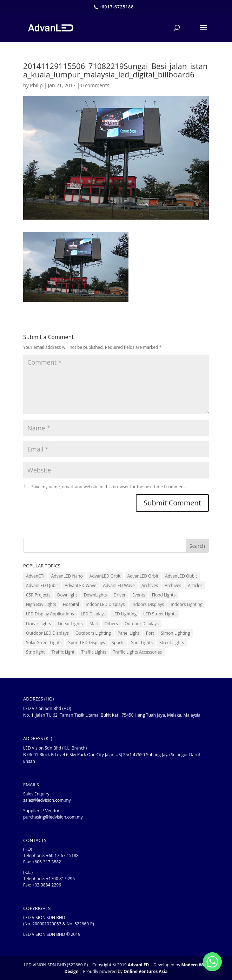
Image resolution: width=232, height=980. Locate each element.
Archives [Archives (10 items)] (150, 585)
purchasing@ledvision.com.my (53, 817)
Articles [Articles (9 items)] (195, 585)
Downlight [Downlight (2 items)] (67, 595)
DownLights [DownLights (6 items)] (95, 595)
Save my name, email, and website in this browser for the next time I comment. (109, 487)
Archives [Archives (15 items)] (173, 585)
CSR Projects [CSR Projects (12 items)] (38, 595)
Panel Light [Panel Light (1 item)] (128, 633)
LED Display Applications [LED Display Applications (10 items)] (50, 614)
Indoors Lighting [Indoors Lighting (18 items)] (187, 604)
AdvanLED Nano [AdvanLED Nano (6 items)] (67, 576)
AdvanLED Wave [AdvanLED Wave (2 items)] (119, 585)
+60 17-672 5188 (62, 855)
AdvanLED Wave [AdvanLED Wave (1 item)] (80, 585)
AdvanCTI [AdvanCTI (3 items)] (35, 576)
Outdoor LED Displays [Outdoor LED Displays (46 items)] (47, 633)
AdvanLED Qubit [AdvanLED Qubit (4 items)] (181, 576)
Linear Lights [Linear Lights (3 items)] (38, 624)
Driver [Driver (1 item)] (120, 595)
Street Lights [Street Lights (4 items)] (172, 643)
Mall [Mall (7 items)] (94, 624)
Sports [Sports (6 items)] (118, 643)
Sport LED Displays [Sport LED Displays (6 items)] (87, 643)
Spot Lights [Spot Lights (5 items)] (142, 643)
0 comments (95, 85)
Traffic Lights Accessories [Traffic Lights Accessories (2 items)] (137, 652)
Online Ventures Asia (146, 971)
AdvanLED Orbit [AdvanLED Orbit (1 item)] (105, 576)
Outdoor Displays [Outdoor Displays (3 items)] (142, 624)
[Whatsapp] (212, 962)
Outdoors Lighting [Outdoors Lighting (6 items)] (93, 633)
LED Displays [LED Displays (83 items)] (93, 614)
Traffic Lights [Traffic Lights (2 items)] (94, 652)
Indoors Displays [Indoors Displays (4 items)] (148, 604)
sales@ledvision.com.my (47, 800)
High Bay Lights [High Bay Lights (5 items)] (41, 604)
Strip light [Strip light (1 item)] (35, 652)
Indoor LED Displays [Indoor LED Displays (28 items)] (105, 604)
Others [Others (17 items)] (111, 624)
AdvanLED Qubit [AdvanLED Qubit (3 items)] (42, 585)
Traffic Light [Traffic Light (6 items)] (63, 652)
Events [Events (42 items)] (139, 595)
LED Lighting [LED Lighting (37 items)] (124, 614)
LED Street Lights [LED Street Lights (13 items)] (160, 614)
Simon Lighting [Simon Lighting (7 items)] (175, 633)
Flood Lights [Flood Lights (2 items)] (164, 595)
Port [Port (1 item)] (150, 633)
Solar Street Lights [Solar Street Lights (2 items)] (44, 643)
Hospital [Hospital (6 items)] (71, 604)
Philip (36, 85)
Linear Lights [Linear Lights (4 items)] (70, 624)
